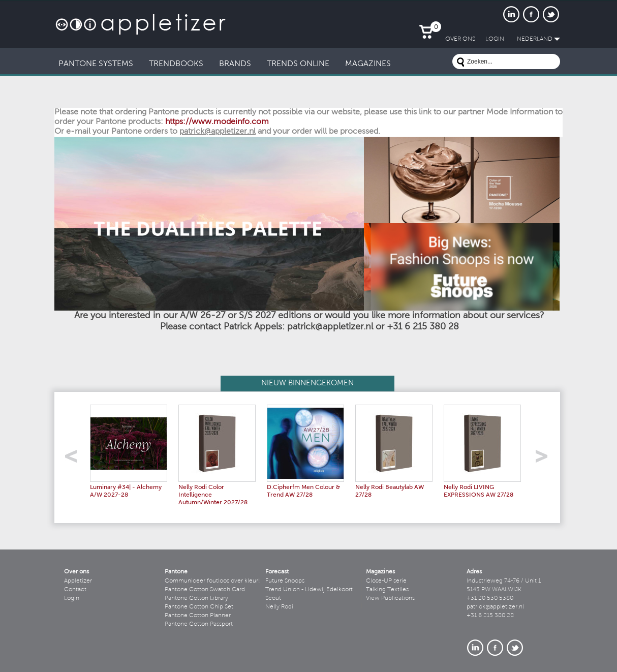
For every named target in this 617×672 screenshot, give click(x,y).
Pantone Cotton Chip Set (199, 607)
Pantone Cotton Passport (199, 624)
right (545, 459)
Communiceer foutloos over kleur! (212, 581)
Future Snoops (285, 581)
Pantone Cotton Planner (198, 616)
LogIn (495, 39)
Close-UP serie (386, 581)
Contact (75, 590)
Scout (273, 598)
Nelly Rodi (279, 607)
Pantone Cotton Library (196, 598)
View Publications (390, 598)
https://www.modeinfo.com (217, 122)
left (74, 459)
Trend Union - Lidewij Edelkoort (309, 590)
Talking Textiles (387, 590)
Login (72, 598)
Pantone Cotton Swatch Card (205, 590)
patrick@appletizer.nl (495, 607)
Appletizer (78, 581)
